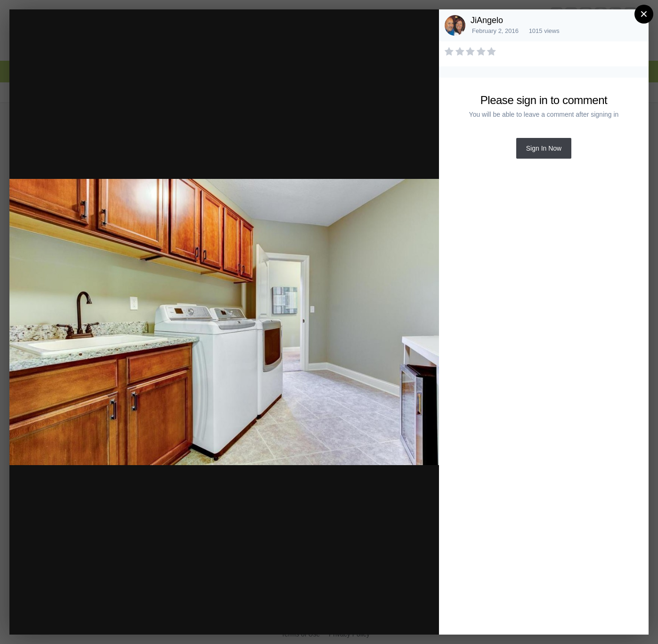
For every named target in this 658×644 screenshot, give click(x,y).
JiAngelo (487, 20)
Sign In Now (544, 148)
